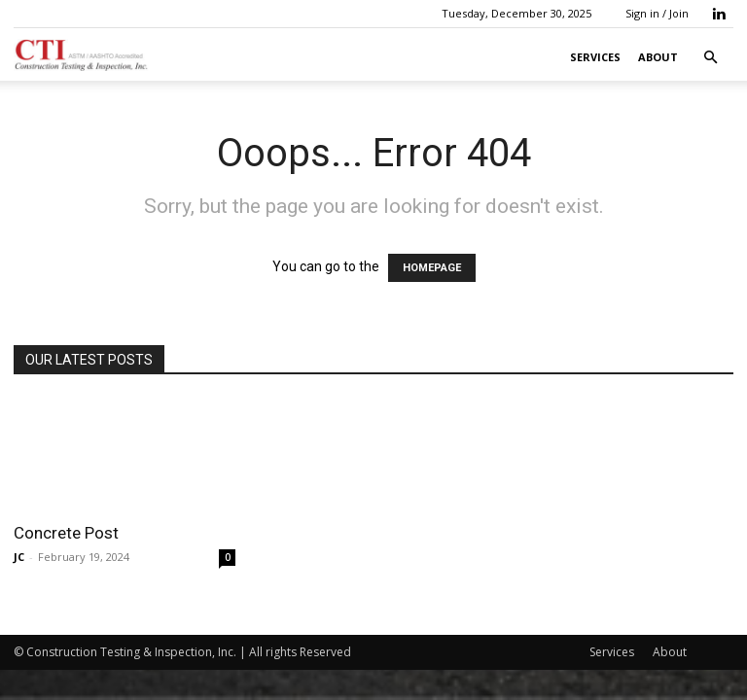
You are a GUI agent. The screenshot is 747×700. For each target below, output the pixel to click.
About (658, 57)
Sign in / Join (657, 13)
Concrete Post (66, 533)
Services (595, 57)
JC (19, 557)
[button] (710, 58)
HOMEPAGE (432, 268)
